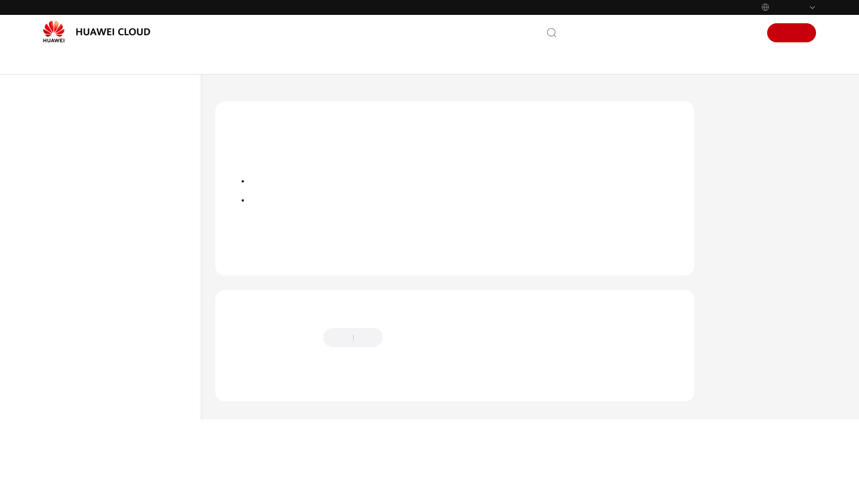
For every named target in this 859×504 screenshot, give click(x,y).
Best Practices (80, 268)
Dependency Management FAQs (115, 446)
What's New (78, 160)
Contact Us (590, 33)
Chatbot (242, 425)
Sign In (741, 33)
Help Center (238, 98)
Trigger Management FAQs (114, 418)
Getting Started (84, 225)
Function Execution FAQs (111, 474)
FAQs (64, 354)
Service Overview (86, 182)
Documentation (650, 33)
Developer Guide (86, 289)
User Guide (75, 246)
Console (703, 33)
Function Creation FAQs (109, 396)
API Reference (81, 311)
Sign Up (792, 33)
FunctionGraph (302, 98)
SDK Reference (82, 332)
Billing (67, 203)
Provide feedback (429, 379)
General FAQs (91, 375)
